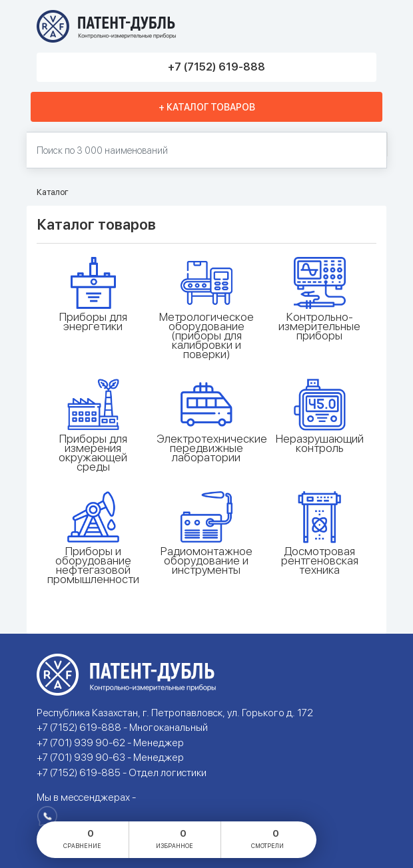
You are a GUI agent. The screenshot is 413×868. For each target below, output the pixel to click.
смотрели (267, 838)
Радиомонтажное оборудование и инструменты (206, 560)
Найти (370, 151)
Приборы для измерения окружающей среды (93, 453)
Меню (361, 26)
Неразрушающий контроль (320, 443)
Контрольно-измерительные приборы (319, 326)
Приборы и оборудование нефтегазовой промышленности (93, 565)
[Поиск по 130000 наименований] (207, 150)
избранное (175, 838)
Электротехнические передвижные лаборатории (206, 448)
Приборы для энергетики (93, 322)
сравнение (82, 838)
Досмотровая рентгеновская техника (320, 560)
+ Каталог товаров (207, 107)
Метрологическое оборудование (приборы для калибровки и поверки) (206, 335)
